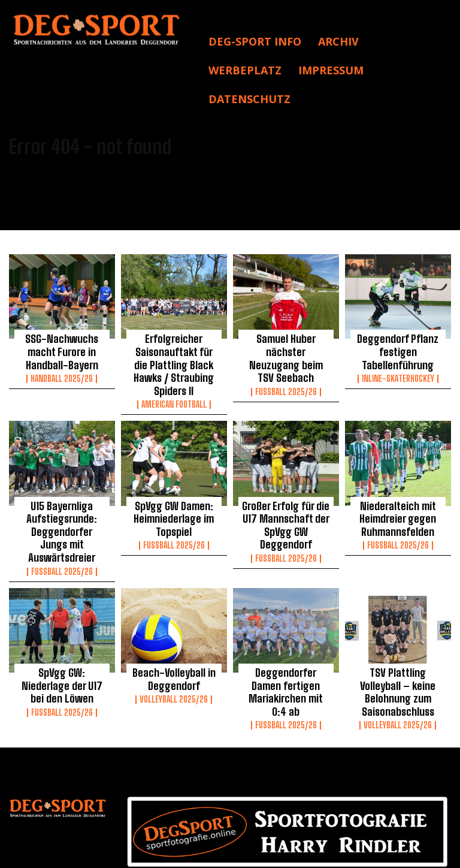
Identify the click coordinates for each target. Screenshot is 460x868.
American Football (174, 383)
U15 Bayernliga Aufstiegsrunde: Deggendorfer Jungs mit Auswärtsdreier (62, 500)
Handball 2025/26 (62, 372)
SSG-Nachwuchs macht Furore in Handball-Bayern (62, 349)
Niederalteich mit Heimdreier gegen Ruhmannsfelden (398, 495)
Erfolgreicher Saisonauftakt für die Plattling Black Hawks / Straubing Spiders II (174, 354)
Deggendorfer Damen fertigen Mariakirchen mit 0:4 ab (286, 640)
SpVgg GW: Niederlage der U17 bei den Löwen (62, 635)
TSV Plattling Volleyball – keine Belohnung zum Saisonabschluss (398, 640)
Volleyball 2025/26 (174, 653)
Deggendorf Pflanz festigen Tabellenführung (398, 349)
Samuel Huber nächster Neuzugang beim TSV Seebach (286, 349)
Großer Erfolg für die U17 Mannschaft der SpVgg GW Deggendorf (286, 495)
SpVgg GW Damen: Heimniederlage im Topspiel (174, 495)
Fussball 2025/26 (286, 372)
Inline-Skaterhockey (398, 372)
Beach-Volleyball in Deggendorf (174, 635)
